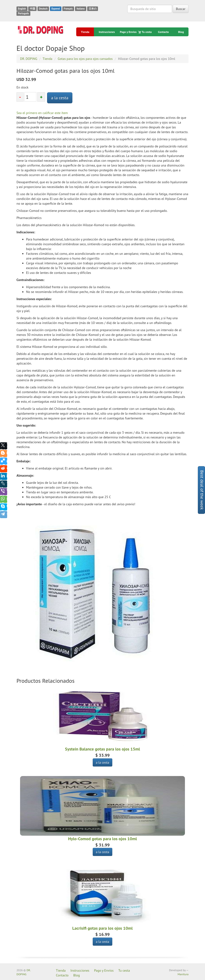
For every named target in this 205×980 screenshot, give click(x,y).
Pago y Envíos (128, 32)
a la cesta (60, 98)
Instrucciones (107, 32)
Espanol (56, 9)
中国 (32, 9)
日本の (93, 9)
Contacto (163, 32)
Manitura (183, 974)
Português (23, 13)
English (22, 9)
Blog (181, 32)
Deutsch (43, 9)
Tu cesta (145, 32)
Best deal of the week (202, 490)
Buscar (181, 9)
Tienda (85, 32)
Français (68, 9)
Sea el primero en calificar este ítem (42, 113)
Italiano (81, 9)
